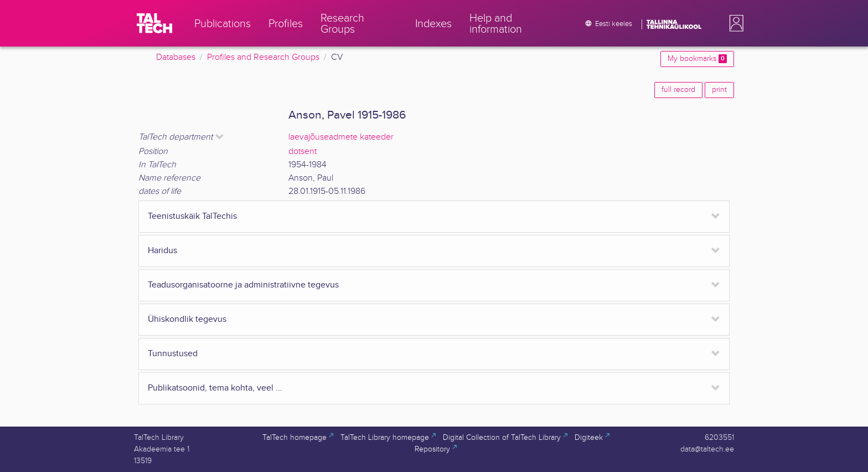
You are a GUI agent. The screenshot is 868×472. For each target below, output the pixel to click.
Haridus (162, 251)
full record (678, 90)
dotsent (303, 152)
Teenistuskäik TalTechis (192, 216)
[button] (734, 23)
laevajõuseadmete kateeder (341, 137)
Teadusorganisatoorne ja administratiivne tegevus (243, 285)
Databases (176, 57)
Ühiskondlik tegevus (187, 319)
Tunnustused (173, 354)
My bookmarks (697, 59)
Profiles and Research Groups (263, 57)
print (719, 90)
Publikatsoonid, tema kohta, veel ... (215, 388)
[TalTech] (154, 23)
